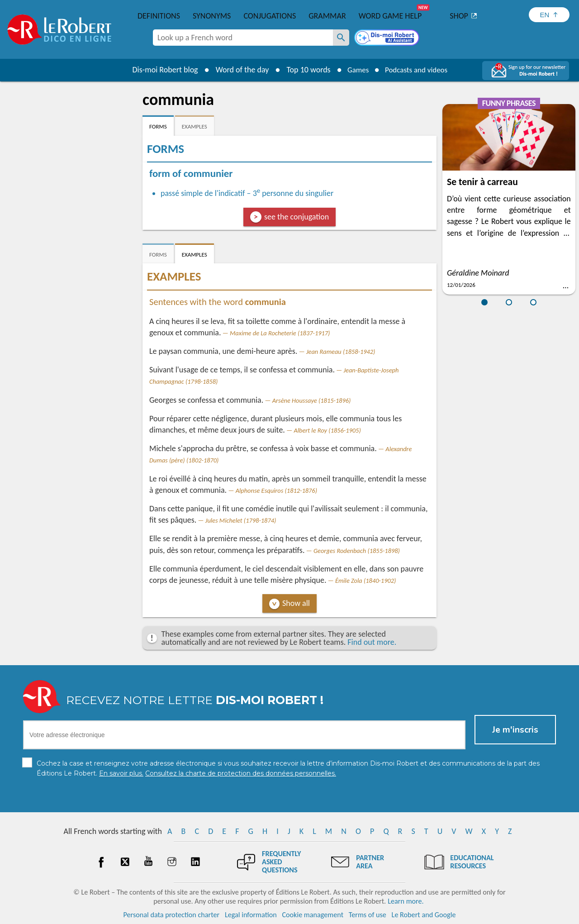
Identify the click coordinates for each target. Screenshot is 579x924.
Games (356, 70)
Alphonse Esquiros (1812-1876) (276, 491)
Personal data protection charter (172, 915)
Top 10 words (304, 70)
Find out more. (372, 642)
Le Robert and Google (424, 915)
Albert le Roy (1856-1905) (327, 430)
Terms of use (368, 915)
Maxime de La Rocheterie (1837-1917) (280, 333)
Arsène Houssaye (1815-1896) (312, 400)
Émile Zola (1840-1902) (365, 581)
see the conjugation (297, 217)
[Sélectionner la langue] (549, 15)
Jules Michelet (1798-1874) (241, 520)
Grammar (327, 16)
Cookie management (313, 915)
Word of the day (238, 70)
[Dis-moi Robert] (388, 38)
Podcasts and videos (418, 70)
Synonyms (212, 16)
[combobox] (243, 38)
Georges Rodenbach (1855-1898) (357, 551)
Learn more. (406, 901)
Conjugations (270, 16)
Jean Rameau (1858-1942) (341, 352)
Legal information (251, 915)
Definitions (159, 16)
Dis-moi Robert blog (161, 70)
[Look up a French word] (341, 38)
